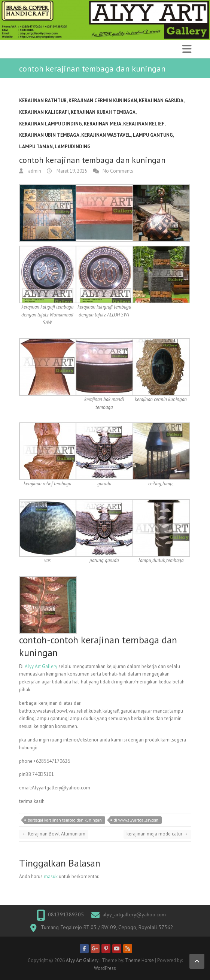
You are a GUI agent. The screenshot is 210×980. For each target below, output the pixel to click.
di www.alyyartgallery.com (136, 820)
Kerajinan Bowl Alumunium (54, 834)
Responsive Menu (187, 49)
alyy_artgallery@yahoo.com (134, 914)
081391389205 (66, 914)
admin (34, 171)
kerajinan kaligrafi (44, 112)
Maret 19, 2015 (71, 171)
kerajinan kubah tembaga (103, 112)
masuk (51, 876)
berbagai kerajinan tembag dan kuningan (65, 820)
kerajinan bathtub (43, 101)
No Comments (118, 171)
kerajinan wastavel (106, 135)
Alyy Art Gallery (41, 666)
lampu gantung (153, 135)
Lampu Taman (36, 147)
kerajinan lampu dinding (51, 124)
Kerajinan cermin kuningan (103, 101)
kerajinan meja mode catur (157, 834)
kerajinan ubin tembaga (49, 135)
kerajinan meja (103, 124)
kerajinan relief (144, 124)
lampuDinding (73, 147)
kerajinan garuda (161, 101)
